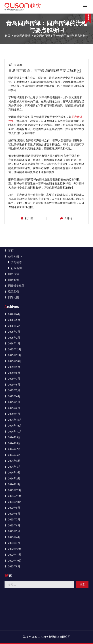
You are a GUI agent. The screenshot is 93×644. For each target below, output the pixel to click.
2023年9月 (14, 273)
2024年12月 (15, 185)
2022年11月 (15, 320)
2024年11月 (15, 191)
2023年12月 (15, 256)
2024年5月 (14, 226)
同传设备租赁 (16, 51)
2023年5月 (14, 297)
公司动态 (16, 28)
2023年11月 (15, 262)
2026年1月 (14, 109)
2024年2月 (14, 244)
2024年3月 (14, 238)
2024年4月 (14, 232)
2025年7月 (14, 144)
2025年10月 (15, 127)
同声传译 (14, 40)
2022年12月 (15, 314)
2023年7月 (14, 285)
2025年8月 (14, 138)
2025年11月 (15, 121)
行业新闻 (16, 34)
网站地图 (14, 63)
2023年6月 (14, 291)
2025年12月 (15, 115)
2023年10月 (15, 267)
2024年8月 (14, 209)
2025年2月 (14, 174)
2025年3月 (14, 168)
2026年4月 (14, 91)
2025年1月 (14, 179)
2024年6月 (14, 220)
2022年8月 (14, 332)
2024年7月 (14, 215)
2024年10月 (15, 197)
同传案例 (14, 45)
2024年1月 (14, 250)
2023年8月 (14, 279)
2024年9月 (14, 203)
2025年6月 (14, 150)
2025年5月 (14, 156)
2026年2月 (14, 103)
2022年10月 (15, 326)
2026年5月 (14, 86)
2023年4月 (14, 303)
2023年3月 (14, 309)
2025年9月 (14, 133)
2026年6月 (14, 80)
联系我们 (14, 57)
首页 (11, 16)
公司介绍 (14, 22)
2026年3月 (14, 97)
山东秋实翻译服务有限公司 (54, 637)
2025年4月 (14, 162)
